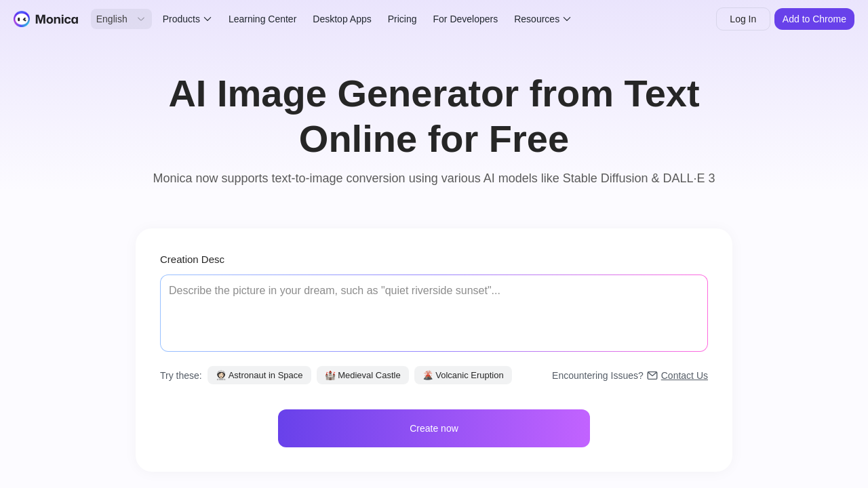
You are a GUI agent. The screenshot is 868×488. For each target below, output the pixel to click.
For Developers (466, 19)
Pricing (402, 19)
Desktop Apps (342, 19)
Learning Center (262, 19)
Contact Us (685, 375)
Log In (743, 19)
